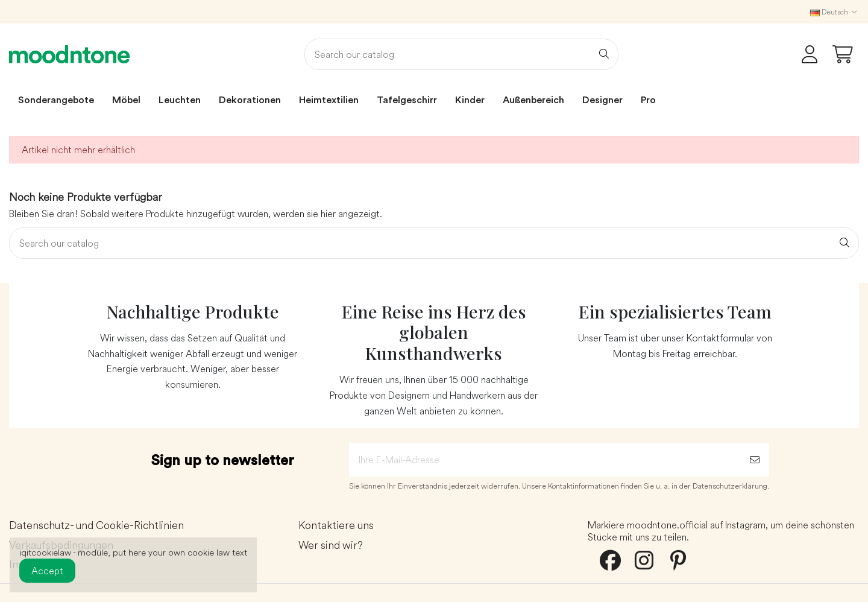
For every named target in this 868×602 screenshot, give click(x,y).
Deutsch (835, 12)
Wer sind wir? (331, 546)
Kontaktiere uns (336, 526)
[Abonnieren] (755, 460)
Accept (47, 571)
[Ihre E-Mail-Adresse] (545, 460)
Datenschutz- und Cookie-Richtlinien (96, 526)
